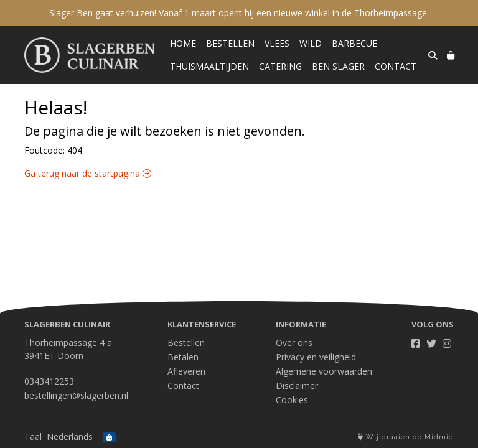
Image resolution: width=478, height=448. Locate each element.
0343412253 (49, 381)
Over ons (294, 343)
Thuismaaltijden (209, 66)
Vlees (277, 43)
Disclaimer (297, 385)
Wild (311, 43)
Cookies (292, 400)
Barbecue (354, 43)
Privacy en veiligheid (316, 357)
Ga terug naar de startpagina (88, 173)
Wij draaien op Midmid (406, 437)
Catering (280, 66)
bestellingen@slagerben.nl (76, 395)
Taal (33, 436)
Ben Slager (338, 66)
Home (183, 43)
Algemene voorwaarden (324, 371)
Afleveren (186, 371)
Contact (396, 66)
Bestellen (230, 43)
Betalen (183, 357)
